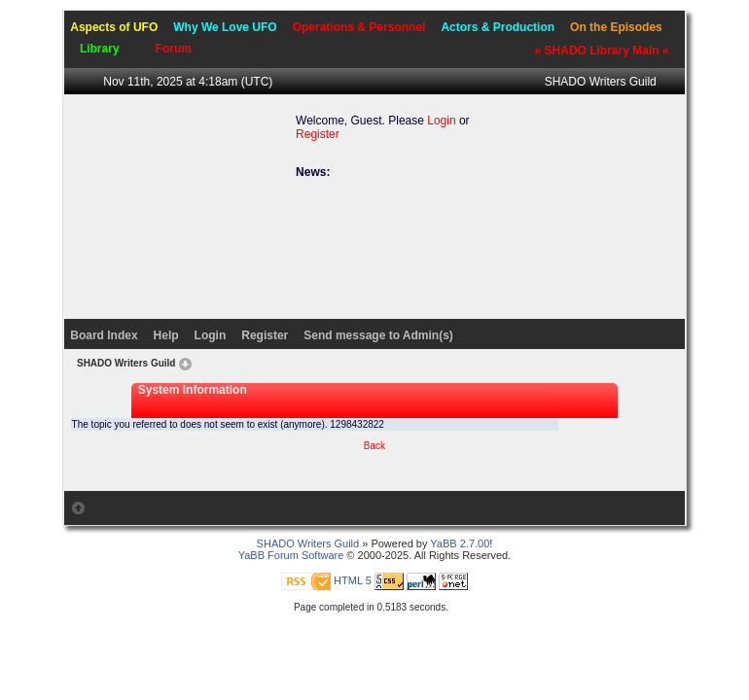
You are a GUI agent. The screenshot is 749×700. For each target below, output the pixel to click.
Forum (174, 49)
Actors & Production (498, 27)
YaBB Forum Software (291, 555)
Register (318, 134)
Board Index (104, 335)
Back (374, 446)
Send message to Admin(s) (378, 335)
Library (100, 49)
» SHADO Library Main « (602, 51)
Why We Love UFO (225, 27)
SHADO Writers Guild (601, 82)
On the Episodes (616, 27)
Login (441, 121)
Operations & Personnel (359, 27)
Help (166, 335)
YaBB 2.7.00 (460, 543)
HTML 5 (353, 580)
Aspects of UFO (114, 27)
